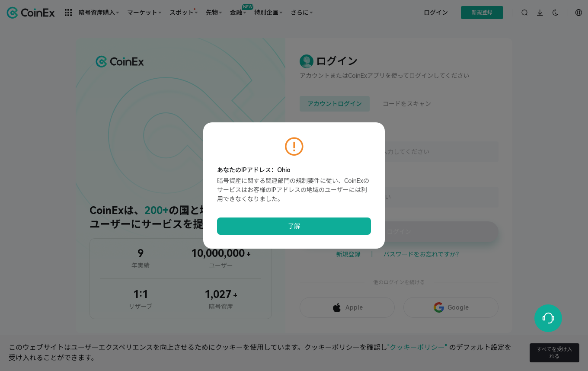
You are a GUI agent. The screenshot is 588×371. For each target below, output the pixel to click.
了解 (294, 226)
